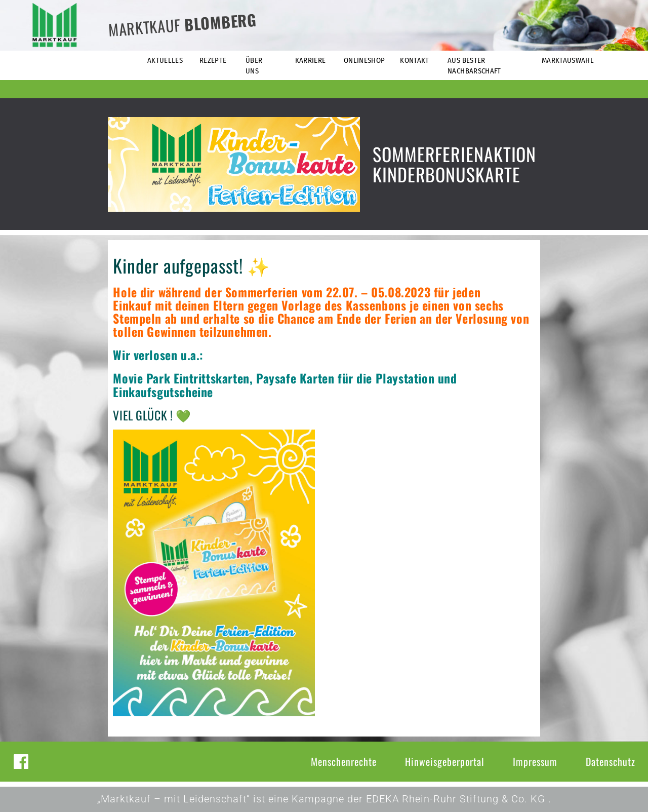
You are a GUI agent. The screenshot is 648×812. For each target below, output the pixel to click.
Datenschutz (611, 761)
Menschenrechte (344, 761)
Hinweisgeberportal (445, 761)
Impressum (535, 761)
